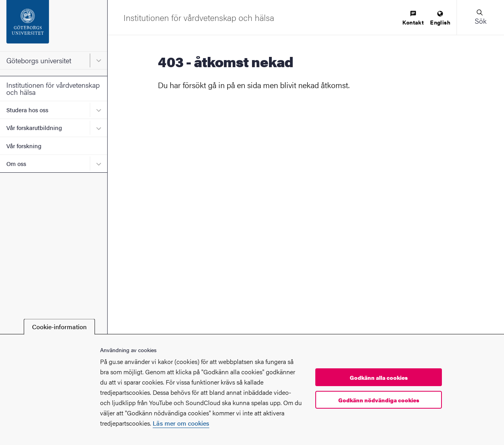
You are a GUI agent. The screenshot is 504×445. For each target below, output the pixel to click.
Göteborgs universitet (39, 60)
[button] (480, 17)
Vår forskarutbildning (34, 127)
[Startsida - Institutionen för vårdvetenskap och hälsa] (199, 17)
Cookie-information (59, 327)
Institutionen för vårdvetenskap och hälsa (53, 88)
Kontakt (413, 18)
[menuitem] (413, 18)
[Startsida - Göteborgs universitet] (54, 26)
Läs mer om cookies (181, 423)
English (440, 18)
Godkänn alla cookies (379, 377)
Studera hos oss (27, 110)
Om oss (16, 163)
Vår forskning (24, 146)
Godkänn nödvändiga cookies (379, 400)
